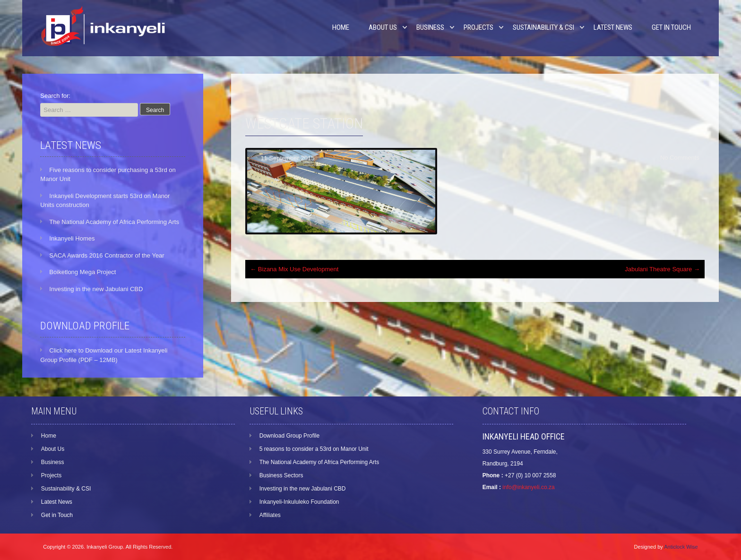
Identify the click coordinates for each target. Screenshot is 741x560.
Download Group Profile (289, 436)
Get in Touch (671, 27)
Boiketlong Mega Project (82, 272)
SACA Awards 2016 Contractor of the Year (107, 255)
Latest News (613, 27)
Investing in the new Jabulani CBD (96, 289)
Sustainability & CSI (543, 27)
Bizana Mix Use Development (294, 269)
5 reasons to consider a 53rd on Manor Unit (314, 449)
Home (341, 27)
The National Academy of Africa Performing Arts (114, 222)
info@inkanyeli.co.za (528, 487)
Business (430, 27)
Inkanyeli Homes (72, 238)
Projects (478, 27)
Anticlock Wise (681, 547)
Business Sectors (281, 475)
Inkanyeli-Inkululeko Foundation (299, 502)
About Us (383, 27)
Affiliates (270, 515)
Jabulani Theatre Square (662, 269)
